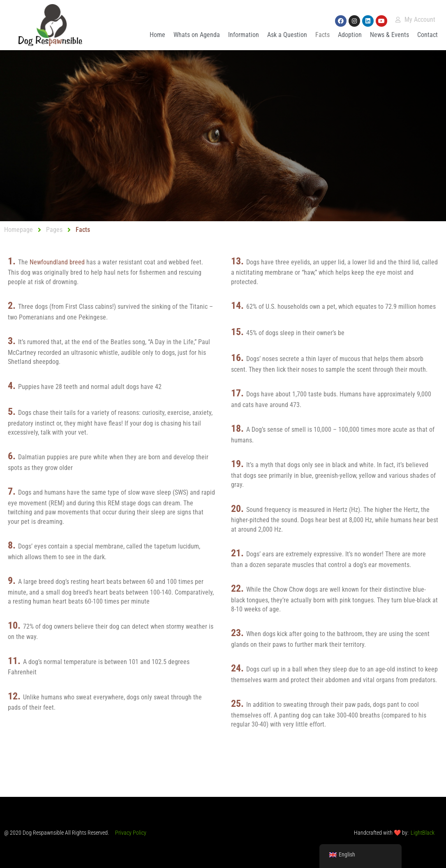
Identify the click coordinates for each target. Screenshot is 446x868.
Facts (322, 35)
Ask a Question (287, 35)
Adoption (350, 35)
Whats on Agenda (197, 35)
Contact (428, 35)
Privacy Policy (131, 833)
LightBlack (423, 833)
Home (157, 35)
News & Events (389, 35)
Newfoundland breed (58, 262)
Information (244, 35)
